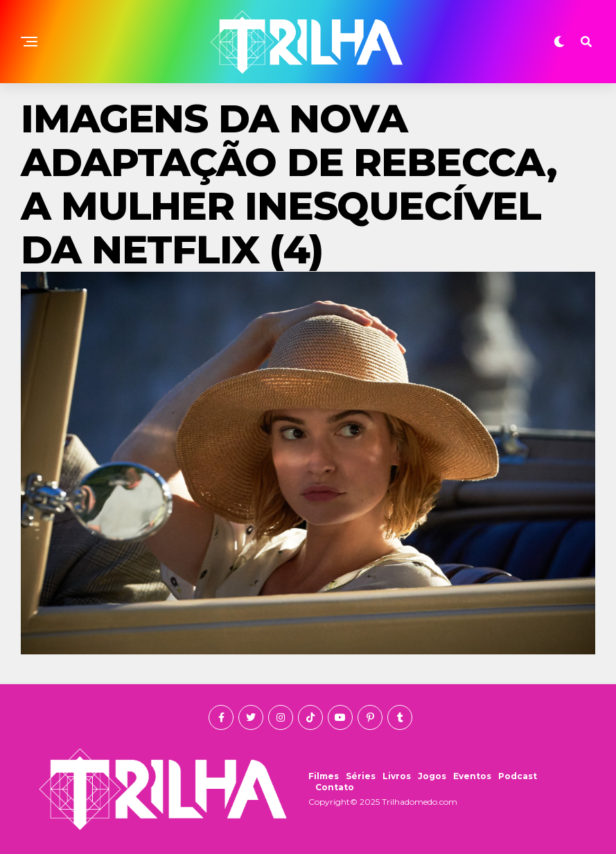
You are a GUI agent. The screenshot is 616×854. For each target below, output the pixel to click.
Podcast (518, 776)
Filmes (324, 776)
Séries (361, 776)
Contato (335, 787)
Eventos (472, 776)
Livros (397, 776)
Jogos (432, 776)
